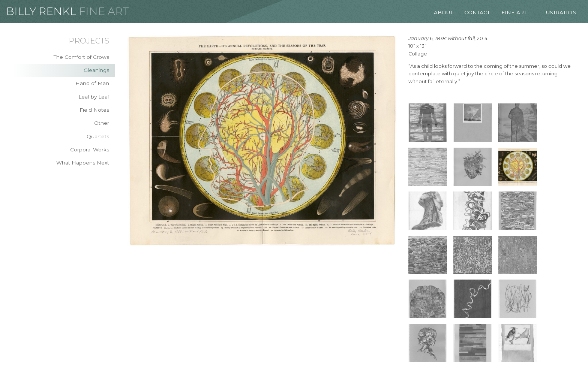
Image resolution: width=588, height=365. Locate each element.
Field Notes (94, 110)
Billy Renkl (41, 11)
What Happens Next (83, 163)
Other (102, 123)
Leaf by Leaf (94, 97)
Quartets (98, 136)
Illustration (557, 12)
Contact (477, 12)
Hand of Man (92, 83)
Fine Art (104, 11)
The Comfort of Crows (81, 57)
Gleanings (96, 70)
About (443, 12)
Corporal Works (90, 150)
